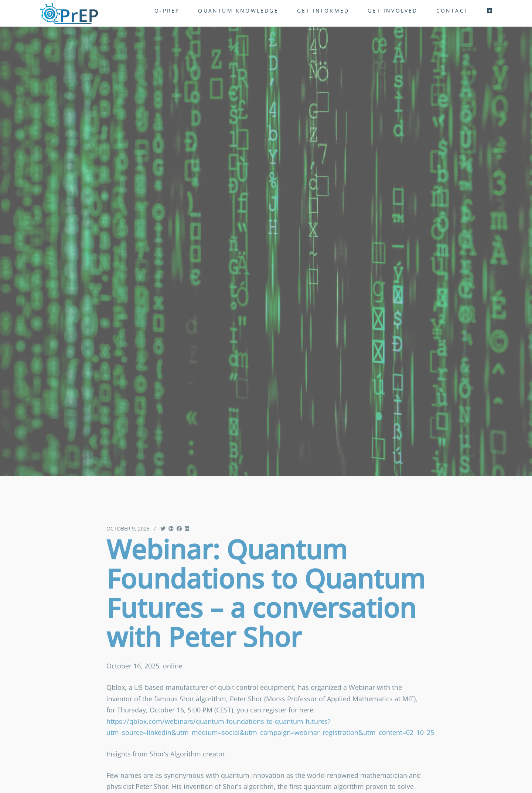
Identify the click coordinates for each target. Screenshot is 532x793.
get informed (323, 11)
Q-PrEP (167, 11)
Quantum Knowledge (238, 11)
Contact (452, 11)
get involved (393, 11)
